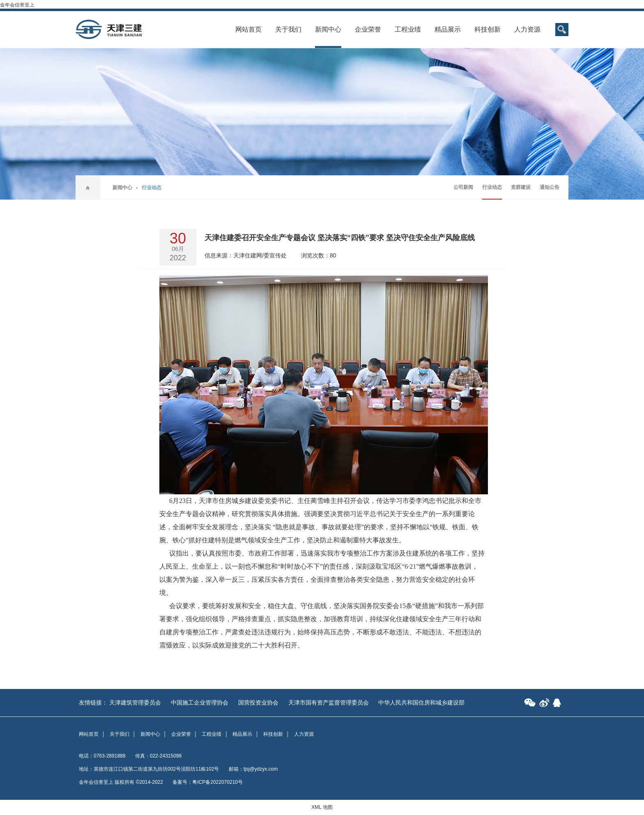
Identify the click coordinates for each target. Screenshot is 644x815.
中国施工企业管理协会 (200, 703)
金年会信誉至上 (17, 5)
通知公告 (550, 187)
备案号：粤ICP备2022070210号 (208, 782)
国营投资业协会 (258, 703)
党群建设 (521, 187)
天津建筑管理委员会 (135, 703)
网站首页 (248, 29)
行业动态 (492, 187)
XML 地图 (322, 807)
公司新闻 (463, 187)
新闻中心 (328, 29)
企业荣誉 (368, 29)
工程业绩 (408, 29)
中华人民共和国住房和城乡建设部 (421, 703)
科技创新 (488, 29)
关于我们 (288, 29)
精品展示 (448, 29)
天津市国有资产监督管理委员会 (329, 703)
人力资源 (527, 29)
